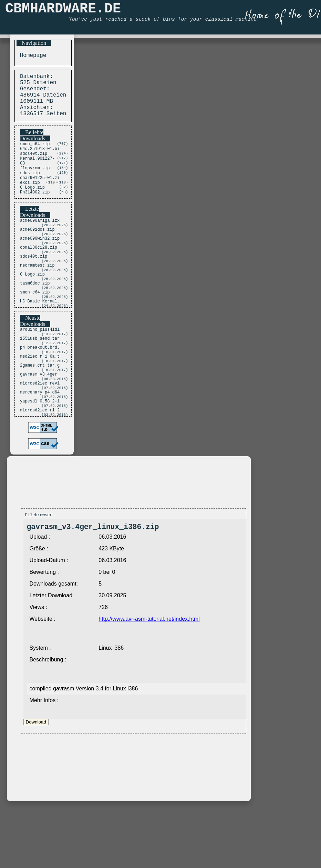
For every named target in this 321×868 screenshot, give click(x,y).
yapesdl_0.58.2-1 (40, 452)
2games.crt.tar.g (40, 409)
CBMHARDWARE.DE (63, 11)
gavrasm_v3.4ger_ (40, 420)
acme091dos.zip (37, 252)
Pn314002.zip (35, 212)
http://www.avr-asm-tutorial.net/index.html (149, 674)
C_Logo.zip (32, 206)
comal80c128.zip (39, 273)
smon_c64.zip (35, 153)
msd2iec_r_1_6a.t (40, 398)
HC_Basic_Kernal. (40, 337)
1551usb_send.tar (40, 377)
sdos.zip (30, 188)
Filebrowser (39, 568)
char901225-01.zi (40, 194)
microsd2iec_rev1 (40, 431)
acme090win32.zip (40, 262)
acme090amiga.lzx (40, 241)
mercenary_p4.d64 (40, 441)
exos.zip (30, 200)
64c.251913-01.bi (40, 159)
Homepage (31, 56)
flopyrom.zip (35, 182)
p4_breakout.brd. (40, 388)
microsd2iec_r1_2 (40, 463)
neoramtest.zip (37, 294)
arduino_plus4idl (40, 366)
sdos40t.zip (34, 165)
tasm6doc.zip (35, 316)
